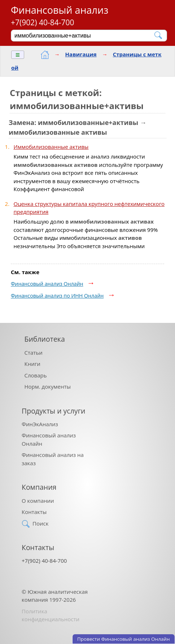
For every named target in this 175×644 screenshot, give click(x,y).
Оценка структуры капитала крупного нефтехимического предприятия (89, 208)
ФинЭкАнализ (40, 424)
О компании (38, 501)
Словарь (36, 375)
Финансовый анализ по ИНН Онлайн (57, 296)
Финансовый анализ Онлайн (47, 284)
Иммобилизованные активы (51, 147)
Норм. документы (48, 386)
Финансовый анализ (60, 10)
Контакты (34, 512)
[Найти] (159, 35)
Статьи (34, 353)
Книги (32, 364)
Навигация (81, 54)
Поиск (40, 523)
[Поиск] (84, 35)
